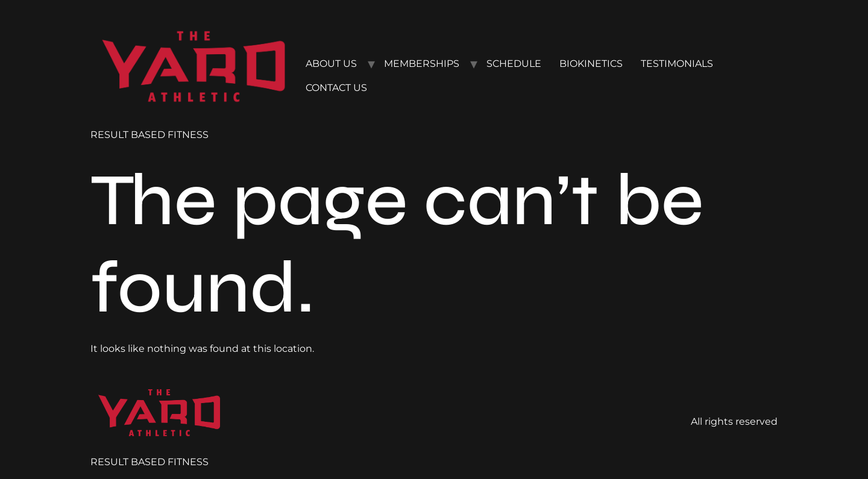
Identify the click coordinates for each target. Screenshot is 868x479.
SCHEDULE (514, 64)
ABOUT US (331, 64)
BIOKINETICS (591, 64)
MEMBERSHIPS (422, 64)
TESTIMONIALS (677, 64)
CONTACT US (336, 88)
